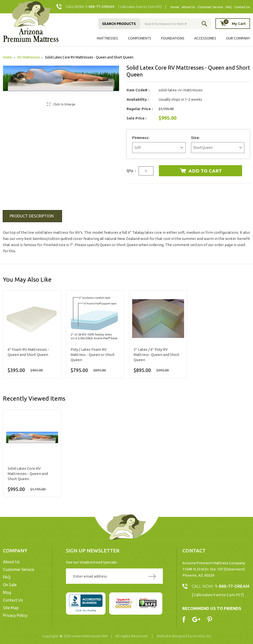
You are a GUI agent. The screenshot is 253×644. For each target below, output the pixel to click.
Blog (7, 592)
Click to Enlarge (64, 104)
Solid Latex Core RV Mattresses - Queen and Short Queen (28, 474)
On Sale (10, 585)
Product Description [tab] (32, 216)
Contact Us (242, 7)
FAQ (229, 7)
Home (175, 7)
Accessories (205, 38)
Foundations (173, 38)
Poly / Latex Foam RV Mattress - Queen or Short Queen (93, 355)
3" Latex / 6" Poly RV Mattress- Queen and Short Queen (157, 355)
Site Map (11, 608)
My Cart (234, 23)
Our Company (238, 38)
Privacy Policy (15, 615)
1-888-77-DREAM (100, 7)
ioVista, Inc (202, 636)
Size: (196, 138)
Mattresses (107, 38)
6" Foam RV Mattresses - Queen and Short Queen (28, 352)
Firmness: (141, 138)
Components (140, 38)
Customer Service (210, 7)
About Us (188, 7)
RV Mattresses (29, 57)
